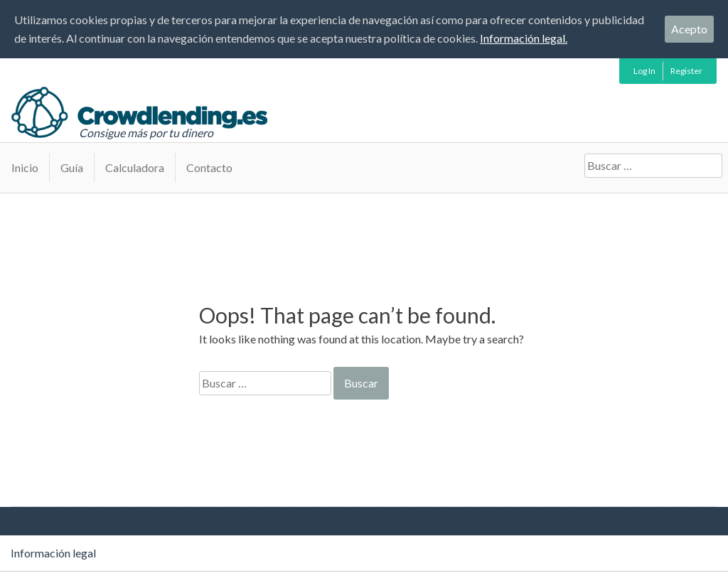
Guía (72, 167)
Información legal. (524, 38)
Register (686, 71)
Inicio (25, 167)
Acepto (689, 29)
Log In (644, 71)
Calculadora (135, 167)
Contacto (209, 167)
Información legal (53, 553)
